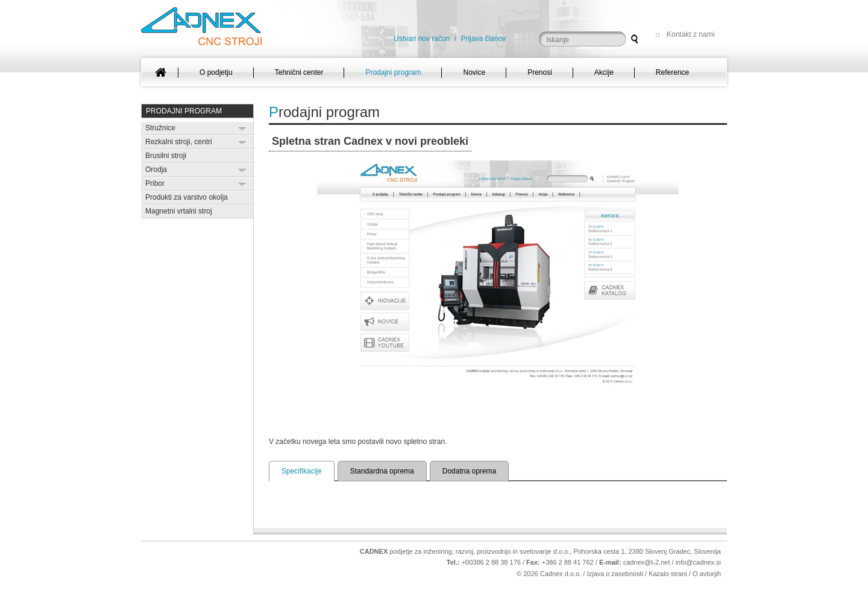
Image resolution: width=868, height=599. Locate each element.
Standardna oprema (382, 471)
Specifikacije (302, 471)
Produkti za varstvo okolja (187, 197)
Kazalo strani (668, 574)
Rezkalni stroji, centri (179, 142)
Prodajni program (184, 111)
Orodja (156, 170)
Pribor (155, 183)
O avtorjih (707, 574)
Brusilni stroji (166, 156)
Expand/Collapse (243, 129)
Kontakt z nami (690, 34)
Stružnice (160, 128)
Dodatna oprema (469, 471)
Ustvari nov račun (422, 39)
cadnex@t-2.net (647, 562)
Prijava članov (483, 39)
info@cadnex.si (698, 562)
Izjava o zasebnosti (615, 574)
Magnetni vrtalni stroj (179, 211)
